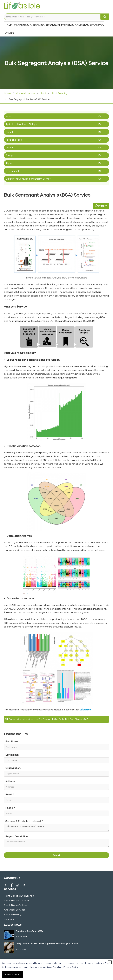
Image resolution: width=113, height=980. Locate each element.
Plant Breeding (59, 93)
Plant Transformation (16, 900)
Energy (9, 155)
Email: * (10, 794)
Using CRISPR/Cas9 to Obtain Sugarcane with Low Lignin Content (47, 944)
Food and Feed (14, 140)
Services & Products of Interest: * (24, 821)
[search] (105, 17)
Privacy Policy (71, 967)
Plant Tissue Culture (15, 905)
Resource (96, 25)
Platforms (65, 25)
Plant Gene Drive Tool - (29, 931)
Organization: (13, 768)
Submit (56, 855)
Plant (43, 93)
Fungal (9, 132)
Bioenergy (10, 919)
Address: (10, 781)
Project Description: (17, 836)
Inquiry (102, 206)
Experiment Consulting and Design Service (28, 179)
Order (9, 33)
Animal (9, 148)
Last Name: (12, 755)
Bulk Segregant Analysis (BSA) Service (56, 828)
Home (9, 25)
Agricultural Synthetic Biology (21, 124)
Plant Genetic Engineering (19, 896)
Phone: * (10, 808)
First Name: (12, 741)
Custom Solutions (43, 25)
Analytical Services (15, 910)
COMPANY (81, 25)
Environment (12, 171)
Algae (9, 163)
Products (21, 25)
